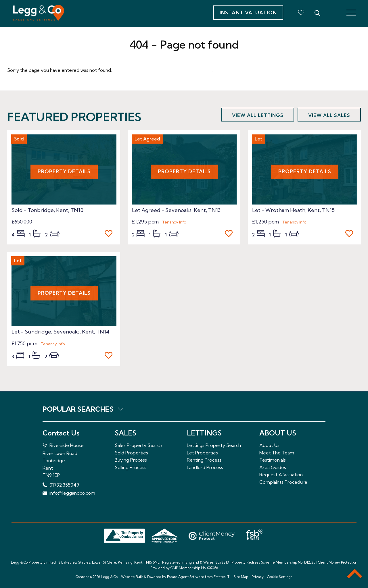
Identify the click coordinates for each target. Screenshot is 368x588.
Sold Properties (131, 453)
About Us (269, 445)
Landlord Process (205, 467)
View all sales (329, 115)
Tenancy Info (174, 222)
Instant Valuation (248, 12)
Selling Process (131, 467)
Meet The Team (277, 453)
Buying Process (131, 460)
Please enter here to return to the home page (163, 70)
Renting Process (204, 460)
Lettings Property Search (214, 445)
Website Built (132, 577)
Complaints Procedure (283, 482)
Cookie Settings (280, 577)
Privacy (258, 577)
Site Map (241, 577)
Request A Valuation (281, 475)
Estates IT (222, 577)
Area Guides (273, 467)
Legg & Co (109, 577)
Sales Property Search (138, 445)
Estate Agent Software (186, 577)
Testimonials (273, 460)
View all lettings (258, 115)
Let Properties (202, 453)
